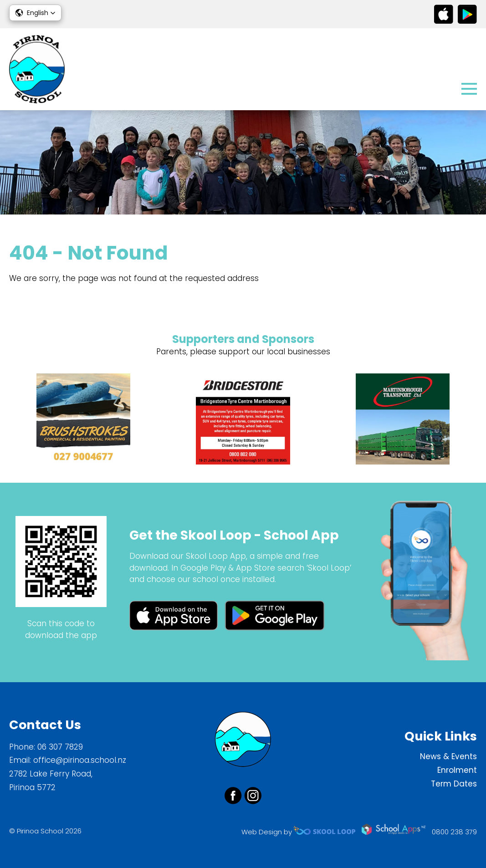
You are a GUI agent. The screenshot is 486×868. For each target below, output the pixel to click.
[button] (35, 13)
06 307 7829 (60, 747)
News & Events (448, 756)
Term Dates (454, 784)
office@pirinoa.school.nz (80, 760)
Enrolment (457, 770)
